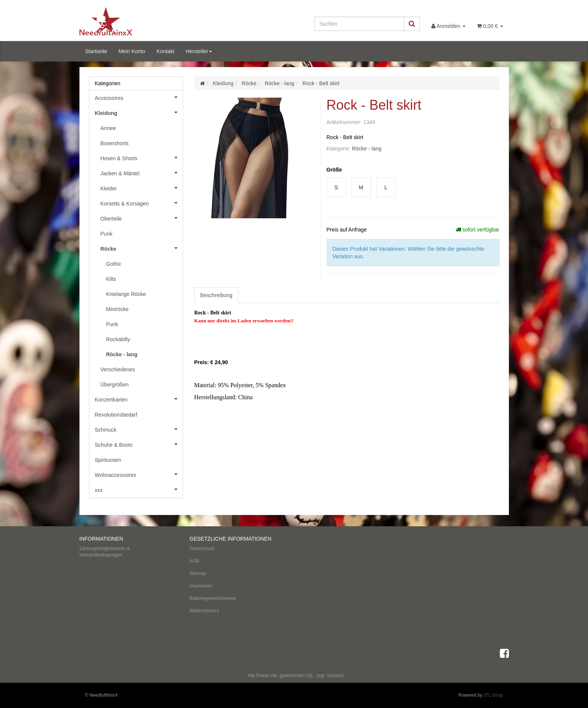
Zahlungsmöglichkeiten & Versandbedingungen (105, 552)
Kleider (142, 188)
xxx (139, 489)
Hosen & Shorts (142, 158)
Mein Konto (132, 51)
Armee (108, 128)
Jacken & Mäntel (142, 173)
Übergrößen (115, 385)
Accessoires (139, 97)
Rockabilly (118, 339)
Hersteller (199, 51)
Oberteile (142, 218)
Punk (107, 234)
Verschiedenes (118, 369)
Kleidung (139, 112)
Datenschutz (202, 549)
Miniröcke (118, 309)
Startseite (96, 51)
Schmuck (139, 429)
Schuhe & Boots (139, 444)
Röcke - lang (367, 149)
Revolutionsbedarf (116, 415)
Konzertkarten (139, 399)
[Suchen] (359, 24)
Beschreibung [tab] (217, 295)
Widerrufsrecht (204, 611)
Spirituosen (108, 460)
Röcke (142, 248)
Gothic (114, 264)
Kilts (111, 279)
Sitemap (198, 573)
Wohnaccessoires (139, 474)
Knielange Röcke (126, 294)
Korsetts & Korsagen (142, 203)
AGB (194, 561)
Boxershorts (115, 143)
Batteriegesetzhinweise (213, 598)
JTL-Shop (493, 695)
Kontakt (165, 51)
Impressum (201, 586)
